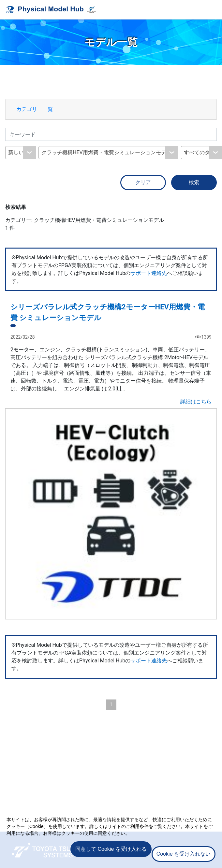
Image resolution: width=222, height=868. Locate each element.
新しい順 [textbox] (19, 152)
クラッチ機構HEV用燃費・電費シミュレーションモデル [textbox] (106, 152)
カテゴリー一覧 (35, 109)
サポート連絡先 (149, 273)
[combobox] (21, 153)
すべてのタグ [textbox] (200, 152)
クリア (143, 182)
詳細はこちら (196, 402)
